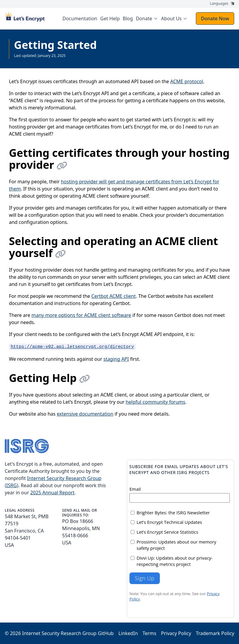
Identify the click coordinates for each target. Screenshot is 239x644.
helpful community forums (155, 402)
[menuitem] (147, 18)
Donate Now (215, 18)
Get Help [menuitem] (110, 18)
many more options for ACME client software (81, 315)
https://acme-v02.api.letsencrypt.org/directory (72, 347)
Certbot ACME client (114, 296)
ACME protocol (187, 81)
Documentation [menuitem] (80, 18)
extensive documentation (85, 414)
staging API (116, 359)
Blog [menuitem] (128, 18)
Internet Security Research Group (59, 633)
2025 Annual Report (52, 493)
